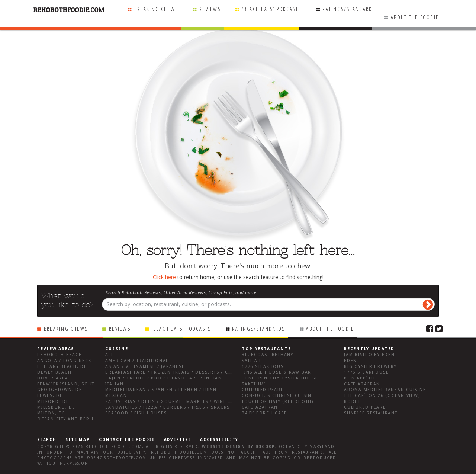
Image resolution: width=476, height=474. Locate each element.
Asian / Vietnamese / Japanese (145, 367)
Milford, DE (53, 402)
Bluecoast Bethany (268, 355)
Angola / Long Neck (64, 361)
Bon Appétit (360, 378)
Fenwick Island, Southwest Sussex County (95, 384)
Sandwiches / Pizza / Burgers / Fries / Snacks (167, 407)
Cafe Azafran (260, 407)
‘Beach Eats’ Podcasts (272, 9)
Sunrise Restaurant (371, 413)
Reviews (210, 9)
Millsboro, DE (56, 407)
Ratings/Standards (349, 9)
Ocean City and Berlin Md (72, 419)
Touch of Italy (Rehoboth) (278, 402)
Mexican (116, 396)
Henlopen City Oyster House (280, 378)
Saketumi (254, 384)
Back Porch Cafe (264, 413)
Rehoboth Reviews (141, 292)
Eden (350, 361)
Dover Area (53, 378)
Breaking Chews (156, 9)
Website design (223, 447)
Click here (164, 277)
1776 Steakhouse (264, 367)
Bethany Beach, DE (62, 367)
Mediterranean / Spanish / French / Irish (161, 390)
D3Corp (265, 447)
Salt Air (252, 361)
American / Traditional (137, 361)
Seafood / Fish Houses (136, 413)
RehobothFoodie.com (114, 447)
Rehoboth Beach (60, 355)
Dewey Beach (54, 372)
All (109, 355)
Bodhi (352, 402)
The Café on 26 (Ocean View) (382, 396)
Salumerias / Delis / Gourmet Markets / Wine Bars (173, 402)
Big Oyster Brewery (370, 367)
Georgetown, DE (60, 390)
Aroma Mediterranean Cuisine (385, 390)
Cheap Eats (221, 292)
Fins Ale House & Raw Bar (276, 372)
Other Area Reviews (185, 292)
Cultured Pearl (263, 390)
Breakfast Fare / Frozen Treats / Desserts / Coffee (174, 372)
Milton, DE (51, 413)
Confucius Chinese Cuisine (278, 396)
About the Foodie (415, 17)
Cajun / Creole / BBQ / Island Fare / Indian (164, 378)
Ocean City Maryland (307, 447)
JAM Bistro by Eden (369, 355)
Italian (114, 384)
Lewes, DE (50, 396)
